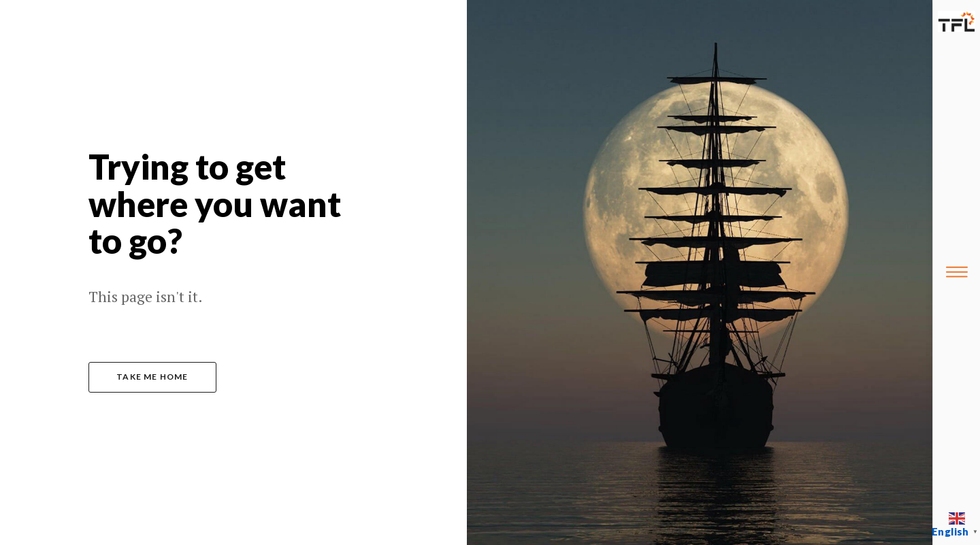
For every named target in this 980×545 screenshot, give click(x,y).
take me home (152, 377)
